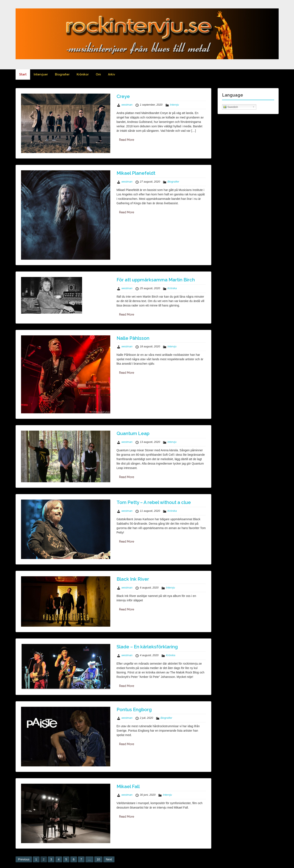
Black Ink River (133, 579)
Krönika (172, 288)
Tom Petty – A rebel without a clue (154, 502)
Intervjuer (41, 74)
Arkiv (112, 74)
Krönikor (83, 74)
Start (23, 74)
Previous (24, 859)
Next (109, 859)
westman (127, 105)
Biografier (62, 74)
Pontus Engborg (134, 709)
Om (98, 74)
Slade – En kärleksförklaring (147, 647)
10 (98, 859)
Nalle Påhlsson (133, 338)
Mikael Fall (128, 786)
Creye (123, 96)
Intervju (174, 105)
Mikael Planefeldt (136, 173)
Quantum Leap (133, 433)
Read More (127, 140)
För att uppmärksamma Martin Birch (156, 280)
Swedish (231, 107)
